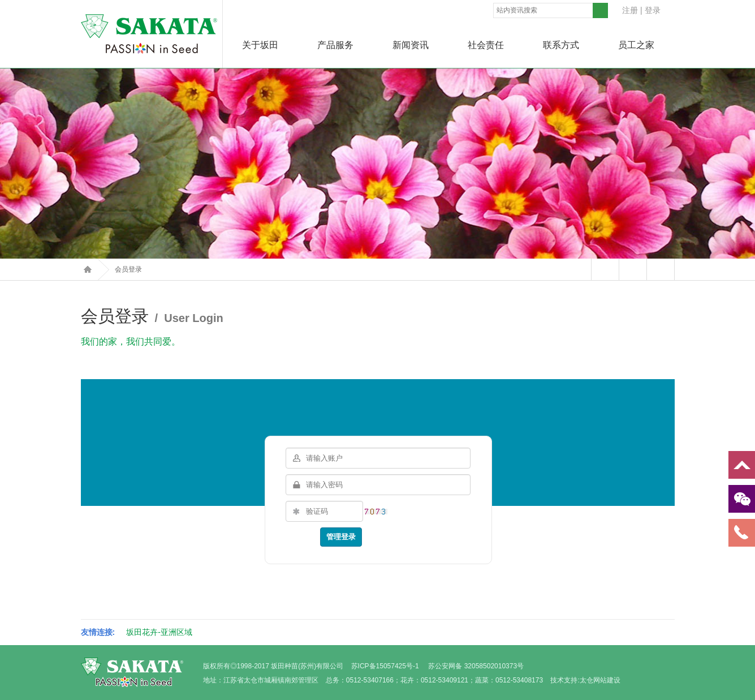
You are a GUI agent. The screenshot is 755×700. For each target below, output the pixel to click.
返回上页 (660, 269)
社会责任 (486, 45)
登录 (653, 10)
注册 (630, 10)
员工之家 (636, 45)
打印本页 (633, 269)
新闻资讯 (411, 45)
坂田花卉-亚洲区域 (159, 632)
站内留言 (605, 269)
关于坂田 (260, 45)
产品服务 (335, 45)
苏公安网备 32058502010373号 (476, 666)
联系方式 (561, 45)
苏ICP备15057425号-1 (385, 666)
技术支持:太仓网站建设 (585, 680)
